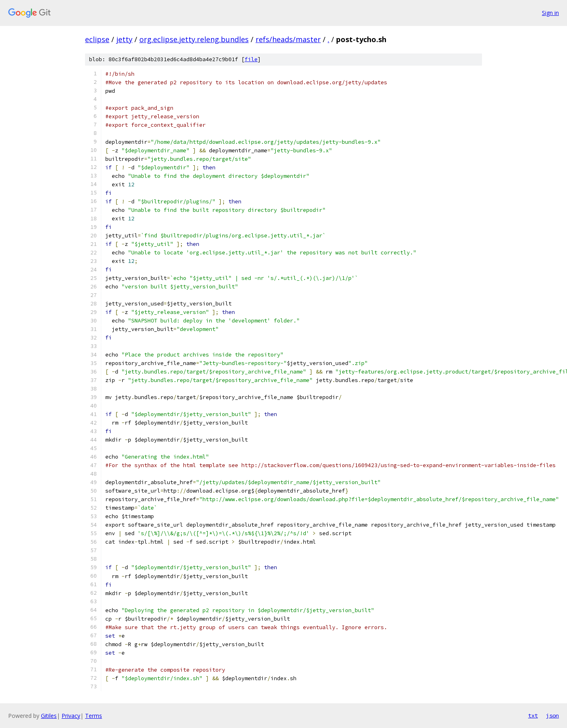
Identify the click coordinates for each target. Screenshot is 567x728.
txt (533, 715)
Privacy (71, 716)
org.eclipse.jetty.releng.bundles (194, 39)
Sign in (550, 13)
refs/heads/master (288, 39)
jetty (124, 39)
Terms (94, 716)
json (552, 715)
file (251, 59)
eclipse (97, 39)
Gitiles (49, 716)
